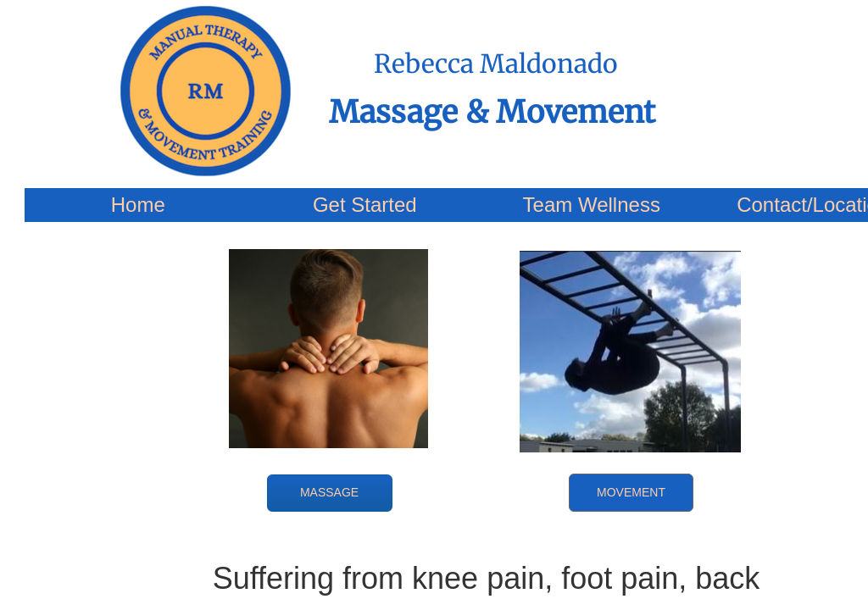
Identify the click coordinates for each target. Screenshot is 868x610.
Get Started (365, 205)
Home (138, 205)
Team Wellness (592, 205)
